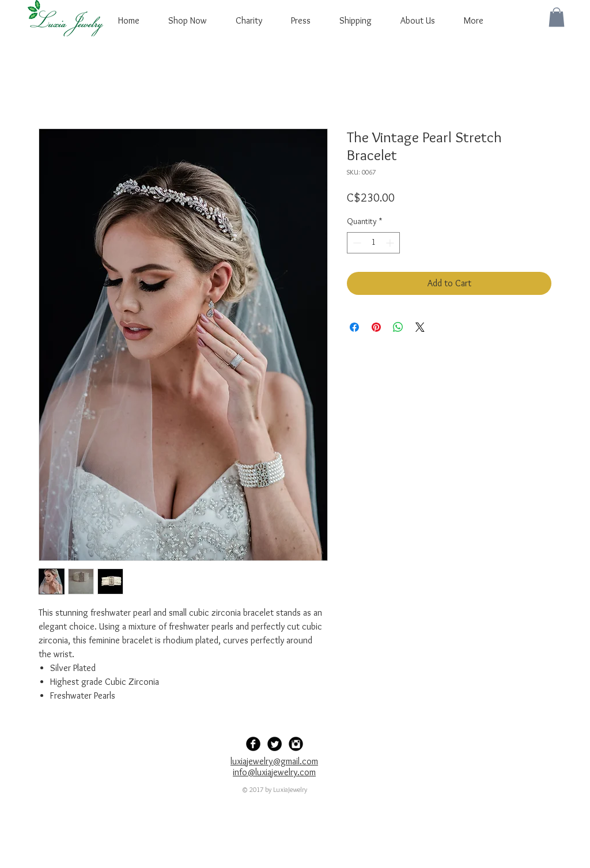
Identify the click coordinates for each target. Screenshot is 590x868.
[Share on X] (420, 327)
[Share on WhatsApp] (398, 327)
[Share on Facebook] (354, 327)
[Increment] (391, 243)
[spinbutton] (373, 243)
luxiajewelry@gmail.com (274, 761)
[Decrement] (356, 243)
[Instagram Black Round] (296, 744)
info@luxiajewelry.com (274, 772)
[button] (557, 17)
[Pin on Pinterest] (376, 327)
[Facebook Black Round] (253, 744)
